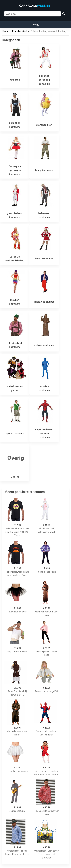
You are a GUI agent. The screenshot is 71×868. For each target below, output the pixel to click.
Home (36, 25)
